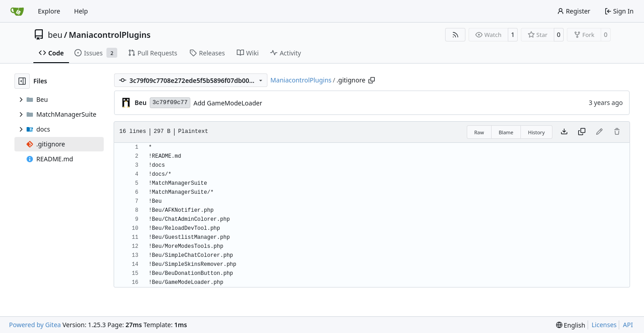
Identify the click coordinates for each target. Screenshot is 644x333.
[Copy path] (372, 80)
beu (55, 35)
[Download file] (564, 132)
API (628, 325)
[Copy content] (582, 132)
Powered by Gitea (35, 325)
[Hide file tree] (22, 81)
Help (81, 11)
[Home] (17, 11)
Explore (49, 11)
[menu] (571, 325)
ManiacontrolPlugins (110, 35)
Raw (479, 132)
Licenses (604, 325)
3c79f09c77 (170, 103)
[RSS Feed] (455, 35)
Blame (506, 132)
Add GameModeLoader (228, 103)
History (536, 132)
